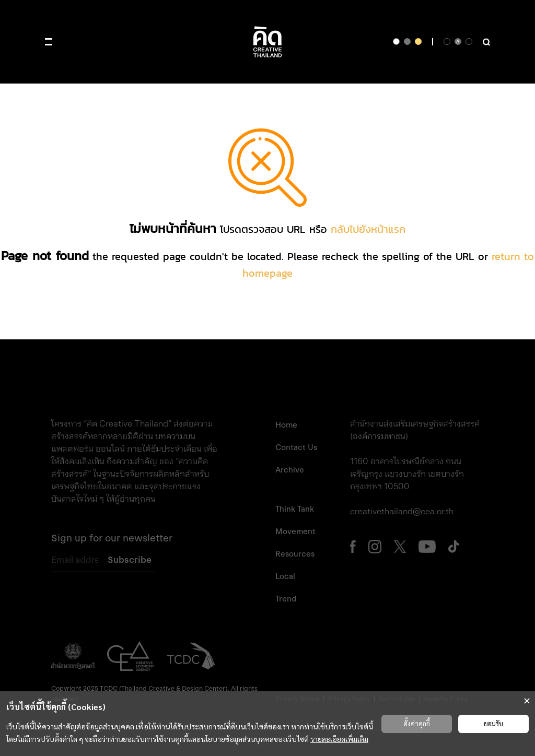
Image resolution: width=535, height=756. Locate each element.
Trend (286, 599)
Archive (290, 470)
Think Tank (295, 509)
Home (286, 425)
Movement (295, 531)
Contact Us (296, 447)
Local (285, 576)
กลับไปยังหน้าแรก (368, 229)
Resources (295, 554)
